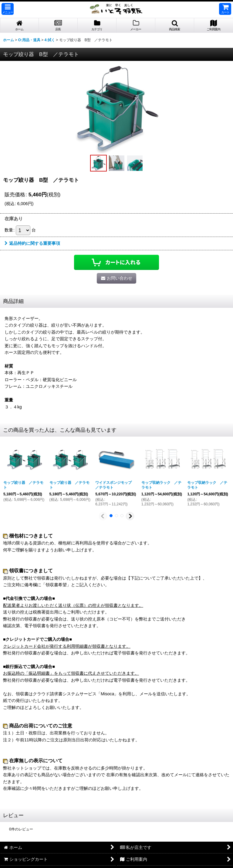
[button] (8, 9)
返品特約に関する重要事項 (32, 243)
